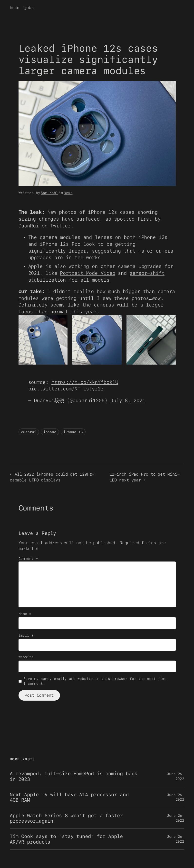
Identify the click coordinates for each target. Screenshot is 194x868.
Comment (28, 559)
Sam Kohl (49, 193)
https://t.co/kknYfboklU (85, 382)
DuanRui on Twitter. (46, 226)
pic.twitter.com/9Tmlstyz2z (66, 389)
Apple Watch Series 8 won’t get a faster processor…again (66, 818)
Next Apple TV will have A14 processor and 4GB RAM (69, 797)
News (68, 193)
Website (26, 657)
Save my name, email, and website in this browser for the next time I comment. (95, 681)
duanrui (29, 432)
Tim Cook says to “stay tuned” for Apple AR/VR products (66, 839)
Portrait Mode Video (87, 273)
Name (25, 614)
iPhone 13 (73, 432)
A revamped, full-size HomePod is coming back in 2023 (74, 776)
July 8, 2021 (128, 400)
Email (26, 635)
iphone (50, 432)
